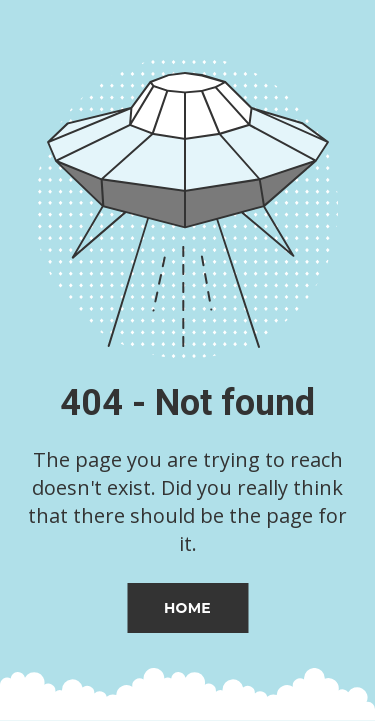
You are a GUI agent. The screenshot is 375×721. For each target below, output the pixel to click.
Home (187, 608)
